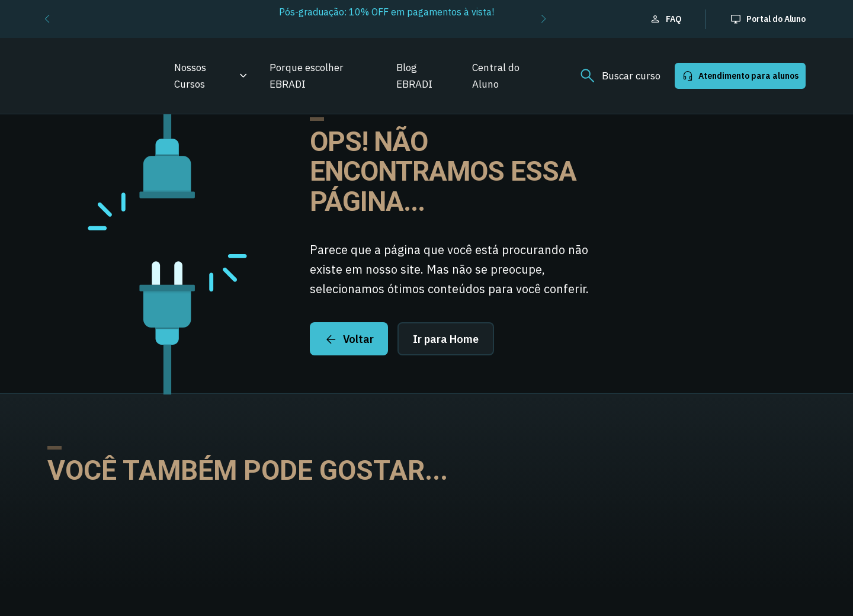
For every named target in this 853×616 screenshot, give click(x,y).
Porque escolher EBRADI (307, 76)
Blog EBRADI (414, 76)
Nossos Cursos (190, 76)
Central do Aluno (496, 76)
